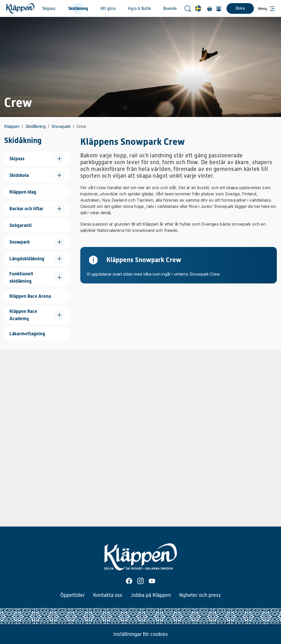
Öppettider (72, 595)
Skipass (49, 9)
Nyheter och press (200, 595)
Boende (170, 9)
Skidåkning (78, 9)
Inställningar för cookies (141, 634)
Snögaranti (21, 225)
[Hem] (20, 8)
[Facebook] (129, 581)
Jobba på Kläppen (151, 595)
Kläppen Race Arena (30, 296)
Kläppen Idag (23, 192)
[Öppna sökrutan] (188, 9)
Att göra (108, 9)
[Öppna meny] (266, 9)
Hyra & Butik (139, 9)
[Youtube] (152, 581)
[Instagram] (140, 581)
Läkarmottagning (27, 334)
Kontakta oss (108, 595)
